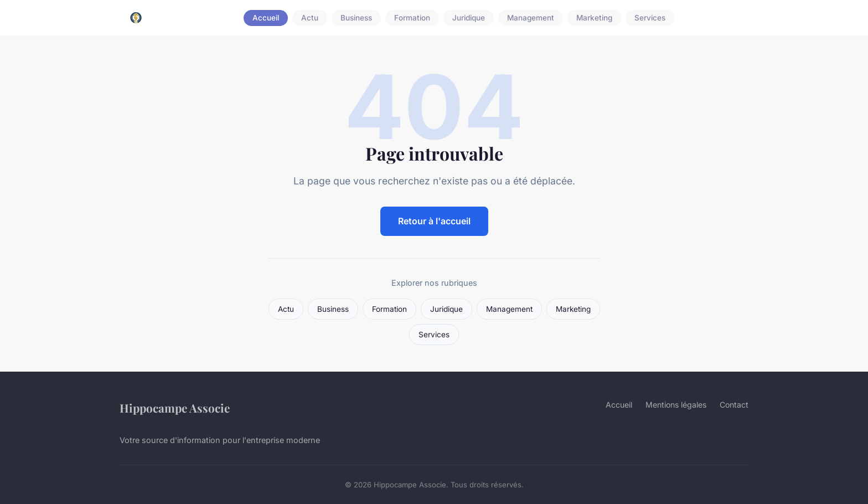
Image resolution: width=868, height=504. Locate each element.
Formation (412, 18)
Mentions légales (676, 405)
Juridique (469, 18)
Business (356, 18)
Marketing (594, 18)
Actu (310, 18)
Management (531, 18)
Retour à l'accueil (434, 221)
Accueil (266, 18)
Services (650, 18)
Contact (734, 405)
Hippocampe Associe (175, 408)
